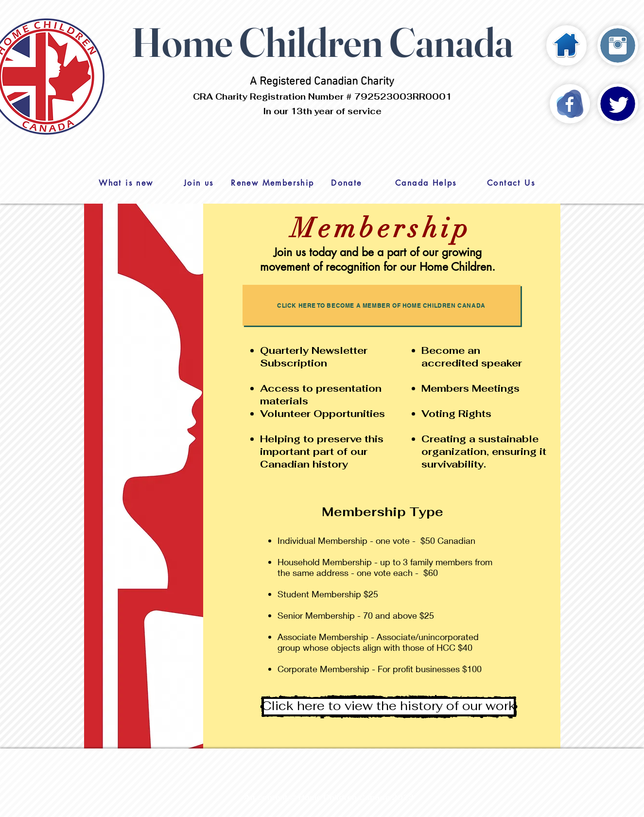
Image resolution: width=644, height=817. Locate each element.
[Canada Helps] (426, 183)
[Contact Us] (511, 183)
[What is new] (126, 183)
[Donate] (347, 183)
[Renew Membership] (273, 183)
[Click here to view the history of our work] (389, 707)
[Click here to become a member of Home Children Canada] (382, 305)
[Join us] (199, 183)
